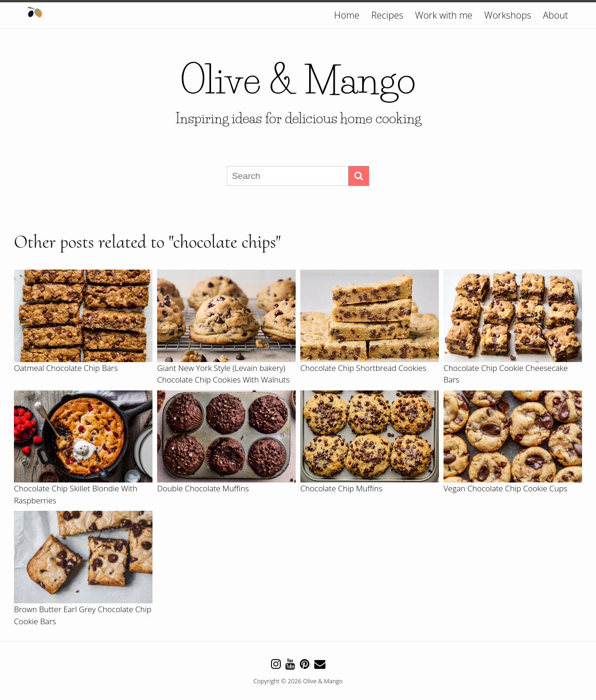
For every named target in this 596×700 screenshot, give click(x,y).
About (556, 15)
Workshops (508, 15)
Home (347, 15)
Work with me (444, 15)
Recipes (387, 15)
